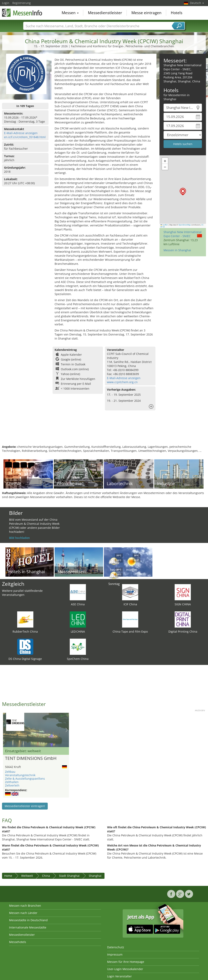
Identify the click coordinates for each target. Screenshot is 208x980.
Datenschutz (116, 947)
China (46, 876)
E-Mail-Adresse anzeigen (21, 133)
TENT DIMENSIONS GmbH (31, 758)
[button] (183, 192)
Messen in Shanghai (177, 250)
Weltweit (27, 876)
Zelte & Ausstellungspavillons (25, 779)
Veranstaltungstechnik (20, 775)
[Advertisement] (103, 432)
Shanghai (95, 876)
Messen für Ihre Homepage (126, 962)
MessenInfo (22, 13)
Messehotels (18, 942)
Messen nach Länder (23, 913)
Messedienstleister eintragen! (25, 806)
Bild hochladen (19, 538)
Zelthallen (12, 782)
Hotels (177, 13)
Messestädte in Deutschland (28, 920)
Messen (70, 13)
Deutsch (197, 3)
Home (8, 876)
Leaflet (164, 225)
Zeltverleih (12, 785)
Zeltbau (10, 772)
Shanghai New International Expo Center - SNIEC (183, 234)
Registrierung (22, 3)
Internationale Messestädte (28, 927)
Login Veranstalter (119, 976)
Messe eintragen (146, 13)
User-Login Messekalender (125, 969)
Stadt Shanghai (69, 876)
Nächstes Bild (67, 730)
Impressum (115, 954)
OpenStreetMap (185, 225)
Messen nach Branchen (25, 906)
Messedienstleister (105, 13)
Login (6, 3)
